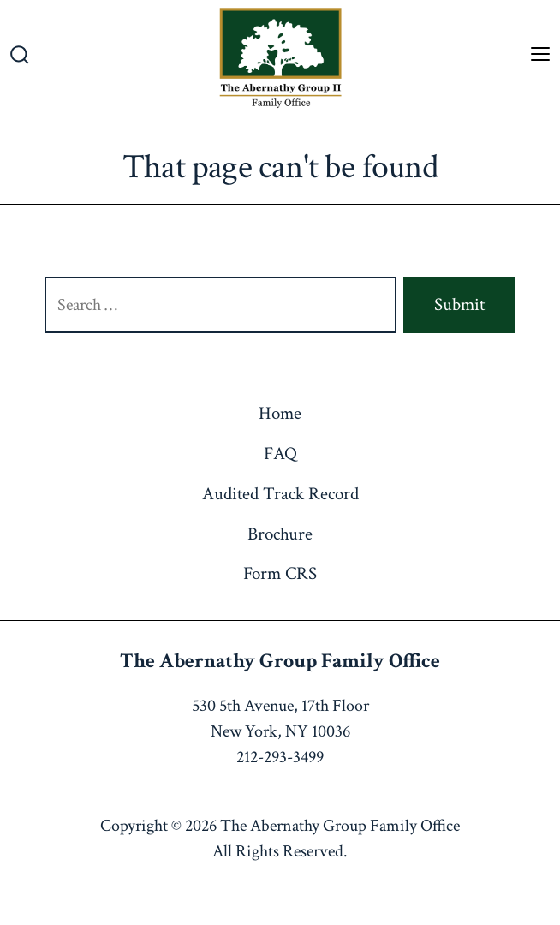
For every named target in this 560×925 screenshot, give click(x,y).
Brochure (280, 534)
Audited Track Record (280, 494)
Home (280, 413)
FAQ (280, 454)
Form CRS (280, 573)
